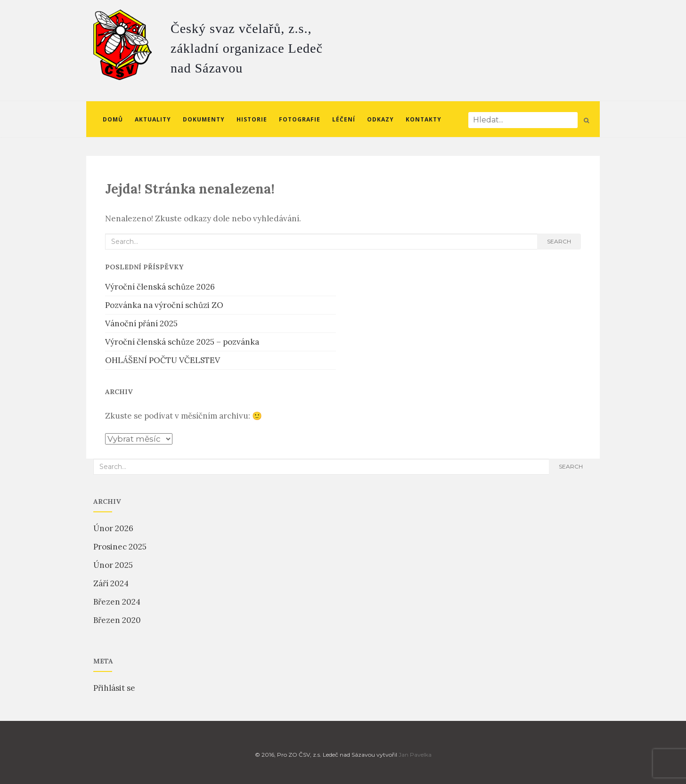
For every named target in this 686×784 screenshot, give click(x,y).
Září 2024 (111, 583)
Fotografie (300, 119)
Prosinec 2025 (120, 547)
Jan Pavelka (415, 755)
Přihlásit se (114, 688)
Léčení (344, 119)
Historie (252, 119)
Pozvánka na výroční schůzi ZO (164, 305)
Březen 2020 (117, 620)
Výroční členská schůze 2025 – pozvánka (182, 342)
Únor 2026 (113, 528)
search (559, 241)
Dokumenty (204, 119)
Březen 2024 (117, 602)
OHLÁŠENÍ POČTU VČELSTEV (163, 360)
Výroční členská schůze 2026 (160, 287)
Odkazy (380, 119)
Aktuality (153, 119)
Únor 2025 (113, 565)
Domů (113, 119)
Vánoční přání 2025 (141, 323)
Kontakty (424, 119)
